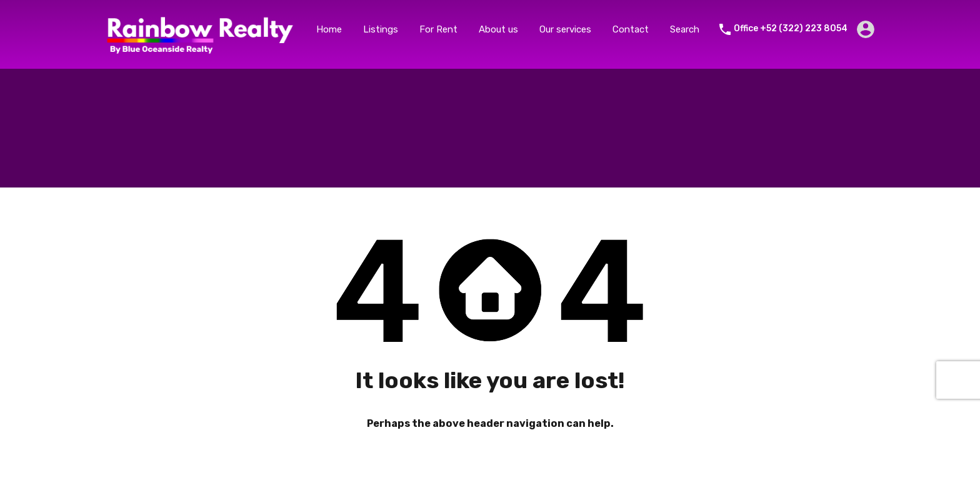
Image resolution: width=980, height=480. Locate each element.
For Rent (438, 29)
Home (329, 29)
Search (685, 29)
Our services (565, 29)
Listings (381, 29)
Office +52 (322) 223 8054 (791, 29)
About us (498, 29)
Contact (631, 29)
